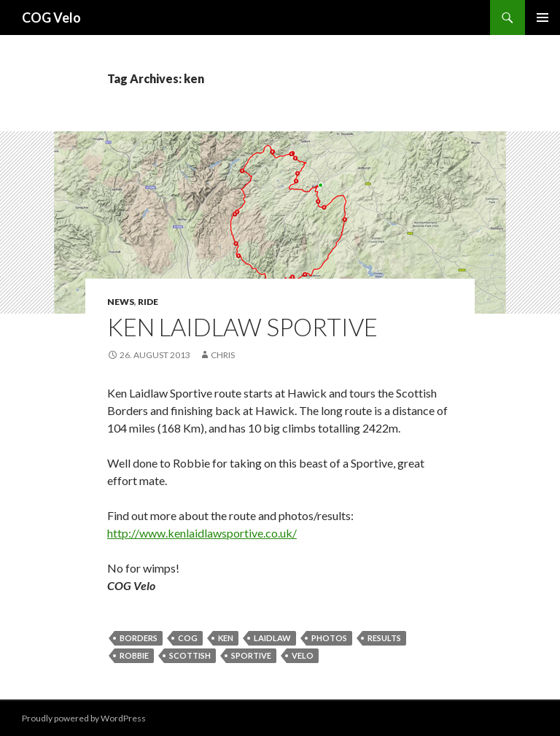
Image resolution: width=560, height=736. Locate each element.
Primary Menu (542, 18)
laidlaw (272, 638)
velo (303, 655)
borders (139, 638)
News (121, 302)
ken (226, 638)
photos (329, 638)
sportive (251, 655)
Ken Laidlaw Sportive (242, 327)
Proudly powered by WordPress (84, 718)
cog (188, 638)
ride (148, 302)
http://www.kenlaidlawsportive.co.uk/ (202, 533)
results (384, 638)
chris (223, 355)
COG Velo (51, 18)
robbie (134, 655)
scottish (190, 655)
